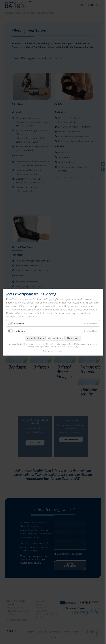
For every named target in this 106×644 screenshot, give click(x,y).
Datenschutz (48, 351)
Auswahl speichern (35, 338)
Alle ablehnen (73, 338)
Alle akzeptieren (55, 338)
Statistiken (19, 331)
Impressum (59, 351)
